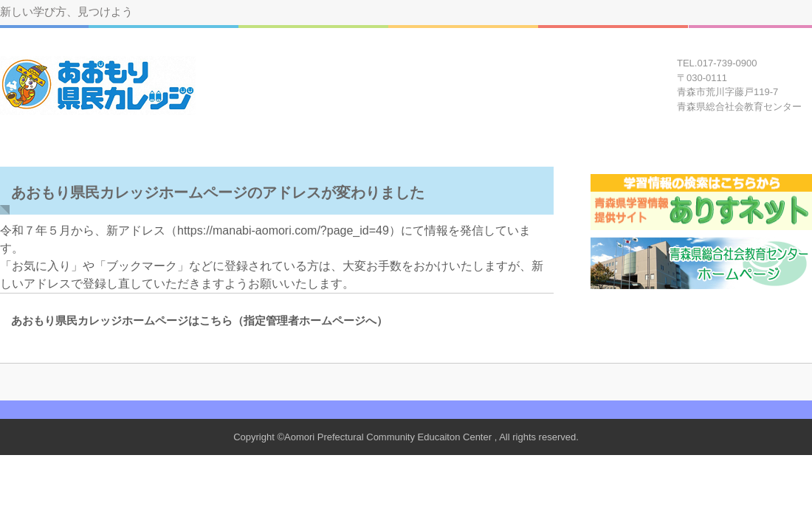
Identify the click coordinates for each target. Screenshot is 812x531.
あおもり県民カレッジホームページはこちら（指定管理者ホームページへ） (194, 320)
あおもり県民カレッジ (99, 86)
